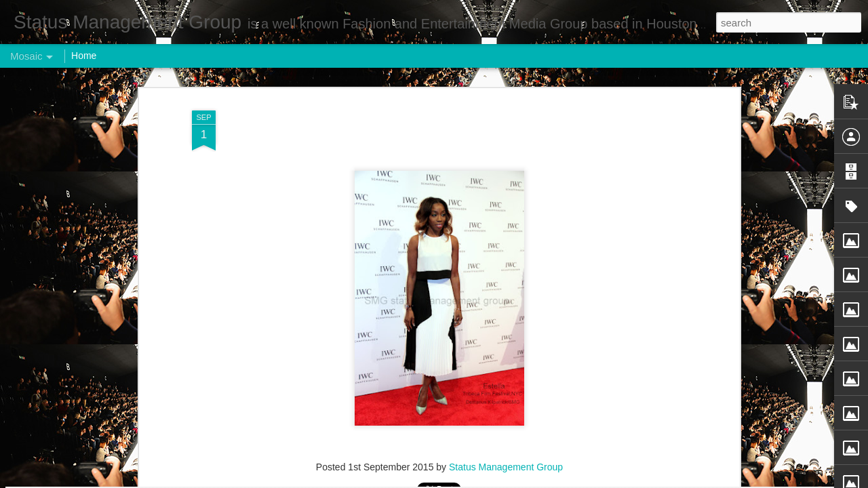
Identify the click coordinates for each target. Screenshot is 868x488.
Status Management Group (506, 181)
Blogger (476, 481)
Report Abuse (516, 481)
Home (84, 56)
